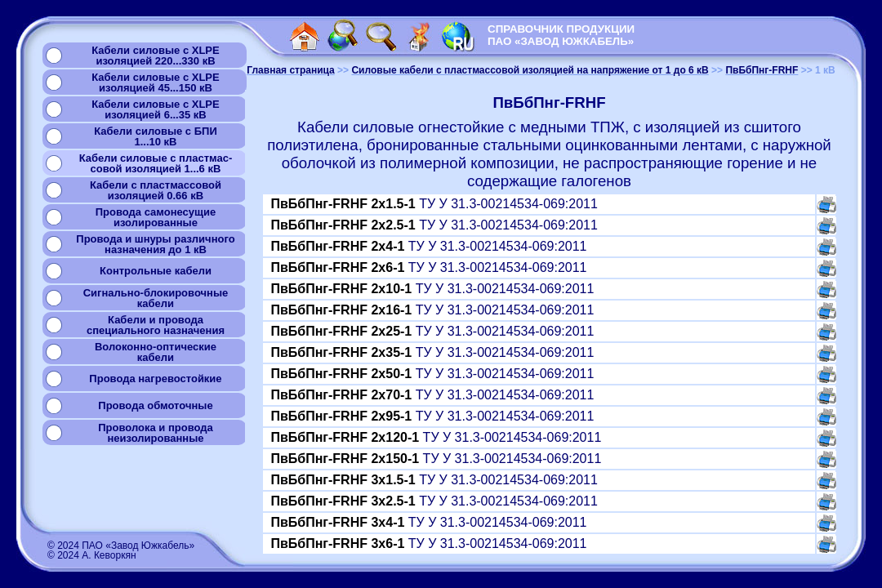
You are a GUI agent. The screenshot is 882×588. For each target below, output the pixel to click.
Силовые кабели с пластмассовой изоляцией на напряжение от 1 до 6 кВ (530, 70)
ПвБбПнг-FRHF (762, 70)
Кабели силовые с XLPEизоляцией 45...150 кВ (155, 82)
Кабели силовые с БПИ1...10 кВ (156, 136)
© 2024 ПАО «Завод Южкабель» (121, 546)
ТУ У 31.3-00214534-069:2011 (434, 204)
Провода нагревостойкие (155, 379)
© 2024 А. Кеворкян (92, 555)
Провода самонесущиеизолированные (156, 217)
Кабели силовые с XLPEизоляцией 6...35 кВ (155, 109)
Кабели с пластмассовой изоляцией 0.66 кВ (156, 190)
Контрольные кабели (156, 271)
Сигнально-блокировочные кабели (156, 298)
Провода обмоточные (155, 405)
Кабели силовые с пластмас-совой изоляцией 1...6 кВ (156, 163)
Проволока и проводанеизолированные (155, 433)
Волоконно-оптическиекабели (156, 352)
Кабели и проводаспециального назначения (156, 325)
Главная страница (291, 70)
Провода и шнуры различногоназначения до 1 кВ (155, 244)
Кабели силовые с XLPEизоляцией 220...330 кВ (155, 56)
